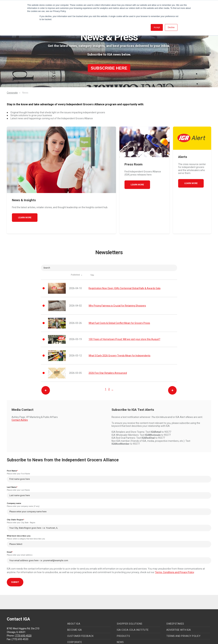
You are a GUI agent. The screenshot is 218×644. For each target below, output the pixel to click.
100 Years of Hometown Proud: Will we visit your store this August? (124, 316)
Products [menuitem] (123, 615)
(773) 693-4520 (23, 614)
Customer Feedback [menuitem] (80, 615)
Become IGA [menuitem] (75, 608)
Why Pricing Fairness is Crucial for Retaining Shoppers (117, 283)
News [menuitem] (120, 621)
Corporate (12, 93)
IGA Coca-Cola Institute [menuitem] (133, 608)
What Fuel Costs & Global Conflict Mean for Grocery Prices (119, 300)
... (112, 366)
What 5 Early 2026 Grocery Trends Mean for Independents (119, 332)
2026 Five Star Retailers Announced (108, 350)
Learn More (25, 194)
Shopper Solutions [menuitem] (130, 602)
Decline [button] (171, 27)
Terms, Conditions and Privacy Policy (174, 551)
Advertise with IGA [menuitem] (179, 608)
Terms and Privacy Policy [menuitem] (183, 615)
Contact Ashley (20, 397)
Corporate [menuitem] (75, 621)
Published (76, 252)
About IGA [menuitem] (74, 602)
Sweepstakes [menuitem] (175, 602)
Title (92, 252)
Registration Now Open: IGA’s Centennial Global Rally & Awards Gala (124, 265)
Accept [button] (157, 27)
